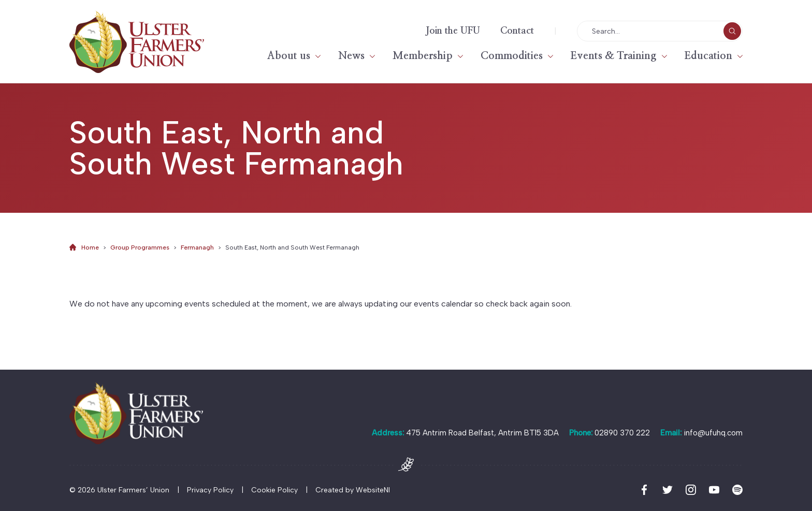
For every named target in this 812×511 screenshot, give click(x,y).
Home (90, 247)
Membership (423, 56)
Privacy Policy (210, 490)
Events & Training (614, 56)
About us (289, 56)
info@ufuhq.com (713, 433)
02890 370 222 (622, 433)
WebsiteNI (373, 490)
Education (708, 56)
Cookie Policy (274, 490)
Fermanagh (197, 247)
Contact (517, 31)
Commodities (512, 56)
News (351, 56)
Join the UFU (453, 31)
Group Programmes (140, 247)
